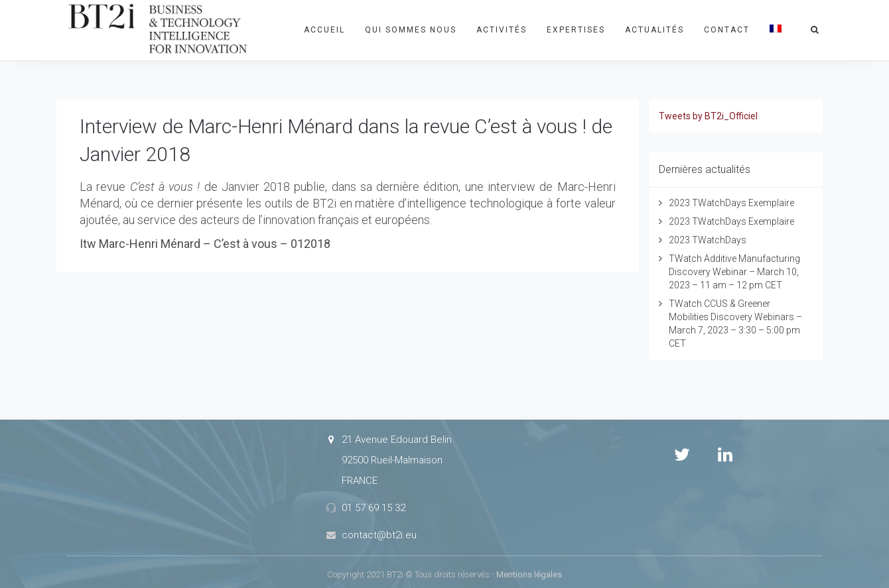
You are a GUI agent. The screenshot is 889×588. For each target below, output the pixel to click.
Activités (502, 30)
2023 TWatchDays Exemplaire (731, 203)
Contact (727, 30)
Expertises (576, 30)
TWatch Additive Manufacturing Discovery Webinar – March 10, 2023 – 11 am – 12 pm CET (734, 272)
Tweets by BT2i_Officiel (708, 116)
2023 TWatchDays (708, 240)
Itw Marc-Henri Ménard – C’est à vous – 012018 (205, 244)
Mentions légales (529, 574)
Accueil (324, 30)
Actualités (654, 30)
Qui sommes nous (411, 30)
